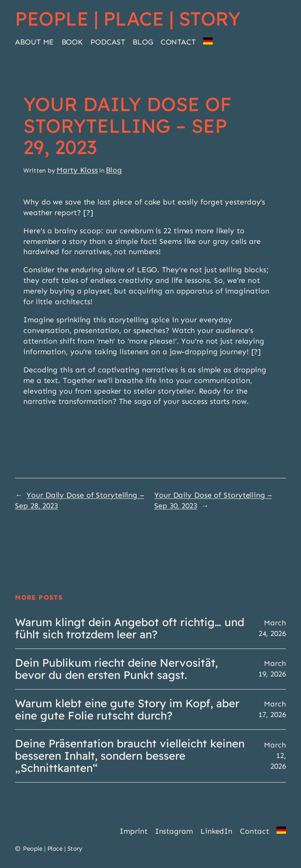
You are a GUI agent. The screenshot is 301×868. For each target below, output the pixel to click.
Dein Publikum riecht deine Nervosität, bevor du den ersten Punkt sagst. (116, 669)
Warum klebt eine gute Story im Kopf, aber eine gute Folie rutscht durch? (127, 710)
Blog (114, 170)
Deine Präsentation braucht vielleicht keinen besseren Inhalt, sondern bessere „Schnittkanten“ (130, 756)
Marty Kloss (77, 170)
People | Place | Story (128, 19)
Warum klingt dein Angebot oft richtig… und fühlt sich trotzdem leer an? (130, 628)
